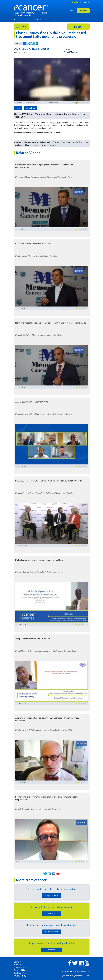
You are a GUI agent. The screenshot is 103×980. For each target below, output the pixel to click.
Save (18, 108)
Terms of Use (20, 970)
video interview (50, 133)
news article (26, 133)
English (76, 2)
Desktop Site (20, 973)
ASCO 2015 (56, 122)
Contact (17, 962)
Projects (17, 965)
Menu (21, 27)
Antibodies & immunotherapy (27, 145)
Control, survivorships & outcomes (74, 142)
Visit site (51, 914)
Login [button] (70, 10)
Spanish (86, 2)
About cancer (51, 932)
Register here (52, 895)
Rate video (30, 108)
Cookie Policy (20, 967)
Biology (56, 142)
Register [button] (83, 10)
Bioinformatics (46, 142)
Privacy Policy (20, 976)
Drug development (49, 145)
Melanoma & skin (31, 142)
